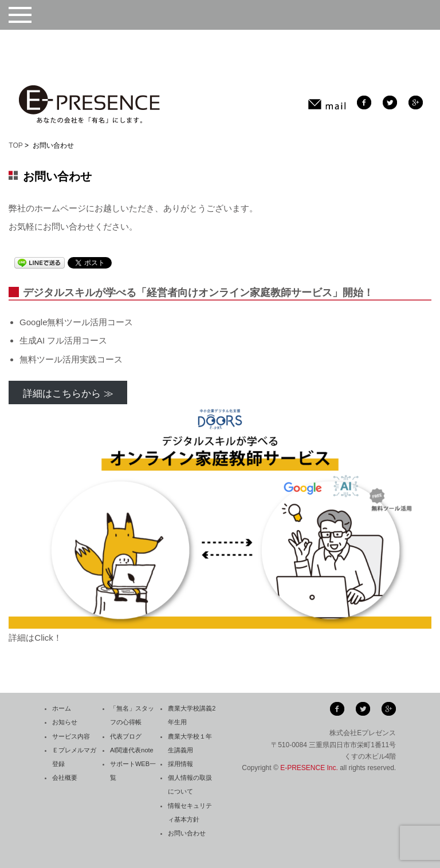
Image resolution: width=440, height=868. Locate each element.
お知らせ (65, 722)
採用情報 (180, 764)
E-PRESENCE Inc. (309, 768)
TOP (15, 145)
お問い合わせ (187, 833)
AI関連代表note (132, 750)
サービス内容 (71, 736)
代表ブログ (126, 736)
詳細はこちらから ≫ (68, 394)
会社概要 (65, 778)
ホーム (62, 708)
